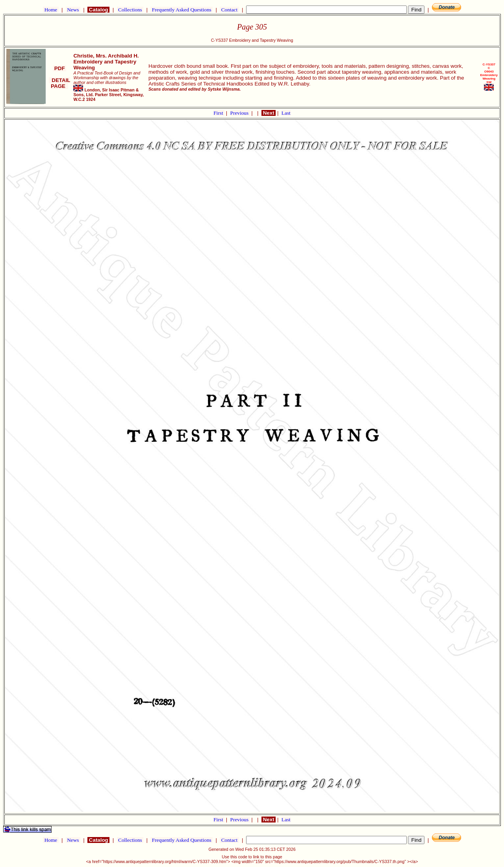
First (219, 113)
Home (51, 10)
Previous (240, 113)
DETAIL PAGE (60, 83)
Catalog (98, 10)
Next (269, 113)
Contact (229, 10)
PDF (59, 68)
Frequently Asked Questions (182, 10)
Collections (130, 10)
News (73, 10)
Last (286, 113)
